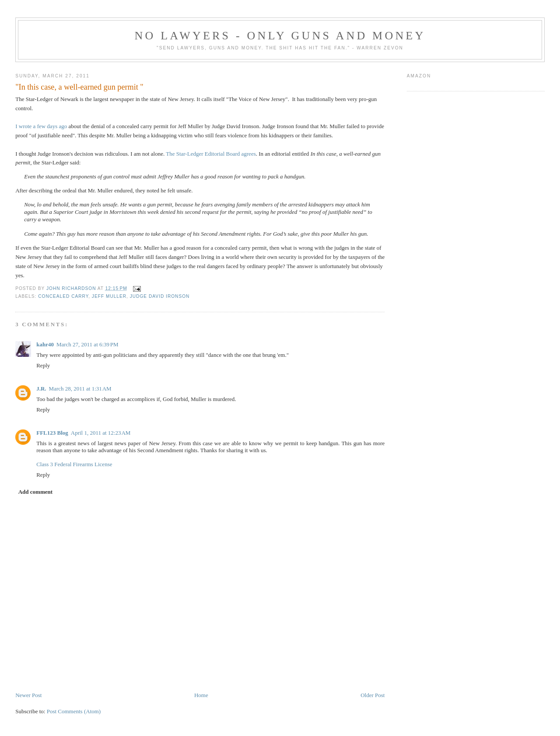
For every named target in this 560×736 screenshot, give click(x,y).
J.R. (41, 389)
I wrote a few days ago (41, 126)
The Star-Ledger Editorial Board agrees (211, 154)
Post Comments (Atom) (74, 711)
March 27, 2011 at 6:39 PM (87, 344)
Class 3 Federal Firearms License (74, 464)
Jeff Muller (109, 296)
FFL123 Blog (52, 433)
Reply (43, 365)
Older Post (373, 695)
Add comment (35, 492)
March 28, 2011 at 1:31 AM (80, 389)
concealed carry (63, 296)
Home (201, 695)
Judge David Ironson (160, 296)
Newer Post (28, 695)
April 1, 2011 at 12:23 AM (101, 433)
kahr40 (45, 344)
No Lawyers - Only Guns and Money (280, 36)
